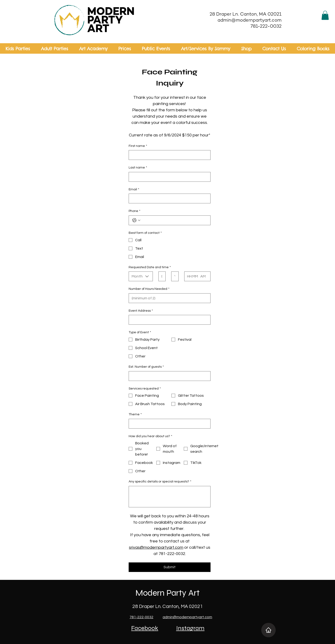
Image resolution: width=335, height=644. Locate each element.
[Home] (268, 630)
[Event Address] (168, 320)
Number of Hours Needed (149, 289)
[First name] (168, 155)
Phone (134, 211)
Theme (135, 415)
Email (134, 190)
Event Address (141, 311)
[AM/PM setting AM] (204, 276)
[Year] (173, 276)
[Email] (168, 198)
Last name (138, 168)
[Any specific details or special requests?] (170, 497)
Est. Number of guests (146, 367)
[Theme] (168, 424)
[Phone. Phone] (174, 220)
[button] (325, 15)
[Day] (161, 276)
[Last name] (168, 177)
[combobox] (141, 276)
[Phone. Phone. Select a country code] (136, 220)
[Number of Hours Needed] (168, 298)
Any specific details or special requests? (160, 482)
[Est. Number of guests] (168, 376)
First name (138, 146)
